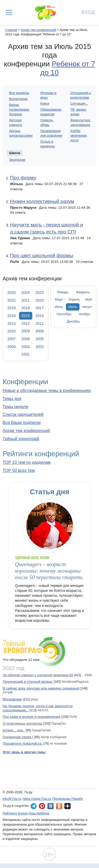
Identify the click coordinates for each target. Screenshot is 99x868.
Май (88, 299)
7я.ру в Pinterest (42, 806)
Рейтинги (10, 813)
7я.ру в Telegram (34, 806)
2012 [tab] (26, 324)
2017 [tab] (40, 308)
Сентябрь (64, 314)
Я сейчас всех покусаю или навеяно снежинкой (41, 688)
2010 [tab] (12, 331)
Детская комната (16, 122)
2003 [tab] (26, 347)
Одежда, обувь (47, 122)
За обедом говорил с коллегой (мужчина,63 (38, 675)
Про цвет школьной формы (41, 255)
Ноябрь (85, 314)
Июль (73, 307)
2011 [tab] (40, 324)
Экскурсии (17, 160)
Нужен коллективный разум (42, 201)
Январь (63, 292)
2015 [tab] (26, 316)
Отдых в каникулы (48, 144)
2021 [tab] (26, 300)
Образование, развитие (51, 112)
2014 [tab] (40, 316)
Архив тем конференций (26, 431)
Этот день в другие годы (24, 752)
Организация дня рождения (51, 133)
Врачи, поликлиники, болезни (20, 109)
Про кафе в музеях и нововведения (32, 717)
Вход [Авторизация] (88, 12)
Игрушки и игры (48, 95)
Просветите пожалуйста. (23, 743)
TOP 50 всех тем (19, 470)
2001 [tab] (26, 354)
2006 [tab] (26, 339)
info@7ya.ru (12, 799)
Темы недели (15, 407)
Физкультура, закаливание (81, 122)
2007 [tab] (12, 339)
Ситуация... (79, 103)
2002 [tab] (40, 347)
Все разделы (19, 93)
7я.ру (67, 806)
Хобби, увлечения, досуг (79, 135)
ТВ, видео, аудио (79, 112)
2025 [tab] (12, 293)
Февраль (83, 292)
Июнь (59, 307)
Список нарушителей (23, 414)
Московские (12, 699)
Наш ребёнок (39, 813)
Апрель (74, 299)
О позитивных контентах (23, 723)
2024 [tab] (26, 293)
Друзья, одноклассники (21, 133)
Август (87, 307)
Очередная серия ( (18, 737)
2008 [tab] (40, 331)
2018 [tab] (26, 308)
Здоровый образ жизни (32, 558)
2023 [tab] (40, 293)
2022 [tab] (12, 300)
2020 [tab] (40, 300)
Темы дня (12, 399)
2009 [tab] (26, 331)
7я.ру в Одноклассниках (59, 806)
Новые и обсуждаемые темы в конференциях (47, 391)
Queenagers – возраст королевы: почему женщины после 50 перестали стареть (49, 571)
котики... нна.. (14, 730)
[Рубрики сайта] (9, 12)
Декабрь (74, 321)
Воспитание (18, 99)
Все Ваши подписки (22, 423)
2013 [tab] (12, 324)
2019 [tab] (12, 308)
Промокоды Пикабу (68, 799)
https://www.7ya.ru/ (37, 799)
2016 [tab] (12, 316)
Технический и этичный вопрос (28, 682)
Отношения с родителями (81, 95)
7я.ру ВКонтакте (51, 806)
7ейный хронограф (21, 439)
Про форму (23, 178)
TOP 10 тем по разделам (27, 462)
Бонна (23, 813)
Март (59, 299)
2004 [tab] (12, 347)
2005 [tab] (40, 339)
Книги (45, 103)
